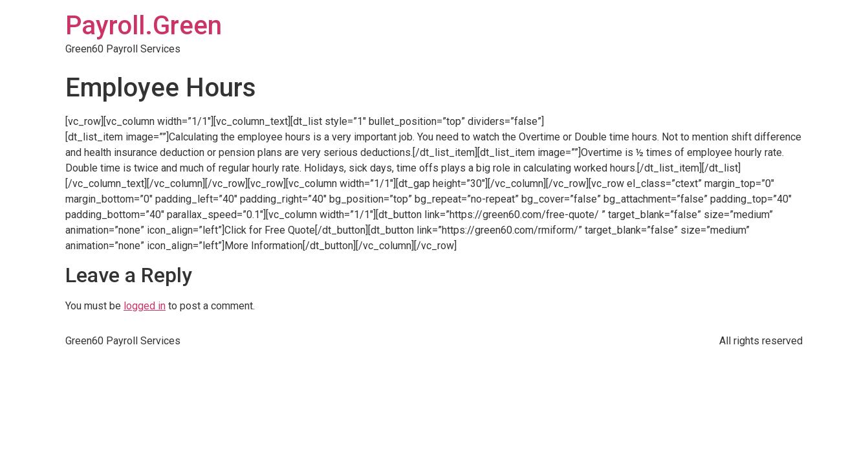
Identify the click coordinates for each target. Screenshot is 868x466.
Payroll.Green (144, 26)
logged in (145, 306)
